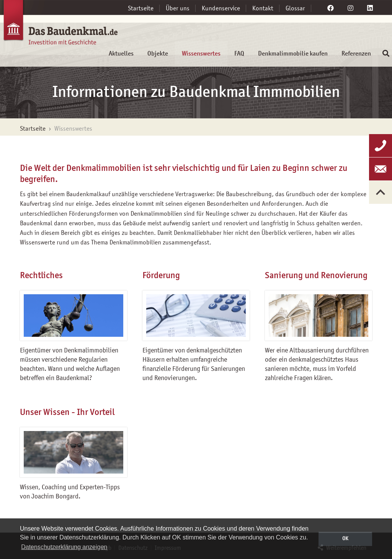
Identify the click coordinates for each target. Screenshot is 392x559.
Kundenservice (221, 8)
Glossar (295, 8)
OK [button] (345, 538)
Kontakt (263, 8)
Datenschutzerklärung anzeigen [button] (64, 547)
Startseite (141, 8)
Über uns (178, 8)
